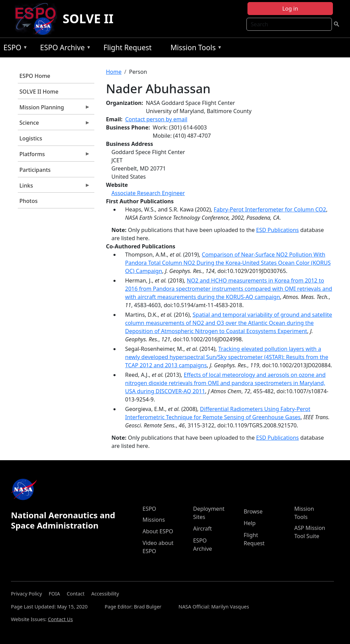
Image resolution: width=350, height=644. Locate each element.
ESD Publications (277, 230)
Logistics (31, 138)
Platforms (54, 156)
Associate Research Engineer (148, 193)
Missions (154, 520)
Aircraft (203, 529)
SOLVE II (88, 19)
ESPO (14, 49)
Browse (253, 511)
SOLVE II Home (39, 92)
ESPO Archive (64, 49)
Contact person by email (156, 119)
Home (114, 72)
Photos (29, 201)
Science (54, 124)
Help (250, 523)
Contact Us (60, 619)
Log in (290, 9)
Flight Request (128, 47)
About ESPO (158, 531)
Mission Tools (195, 49)
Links (54, 187)
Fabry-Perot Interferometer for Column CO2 (270, 209)
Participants (35, 170)
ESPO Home (35, 76)
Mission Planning (54, 109)
